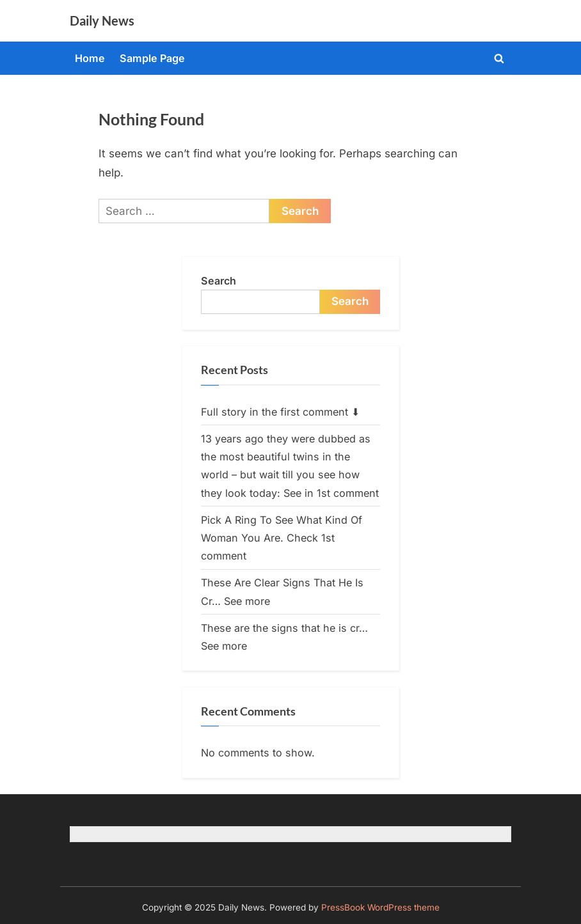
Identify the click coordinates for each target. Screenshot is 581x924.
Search (219, 281)
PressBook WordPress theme (380, 907)
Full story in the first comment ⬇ (280, 412)
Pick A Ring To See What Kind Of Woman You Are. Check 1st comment (282, 538)
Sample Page (152, 58)
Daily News (102, 20)
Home (90, 58)
